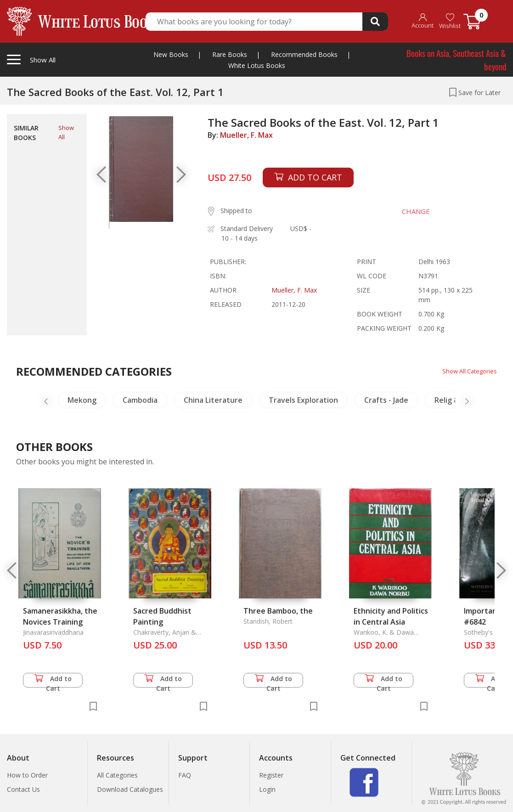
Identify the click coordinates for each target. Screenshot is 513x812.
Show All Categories (467, 371)
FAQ (185, 775)
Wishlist (450, 21)
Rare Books (230, 54)
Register (271, 775)
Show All (66, 132)
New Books (171, 54)
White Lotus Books (257, 65)
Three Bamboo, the (278, 611)
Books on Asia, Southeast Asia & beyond (456, 59)
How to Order (27, 775)
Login (267, 789)
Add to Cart (53, 681)
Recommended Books (304, 54)
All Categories (117, 775)
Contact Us (23, 789)
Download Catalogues (130, 789)
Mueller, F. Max (246, 135)
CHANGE (410, 211)
